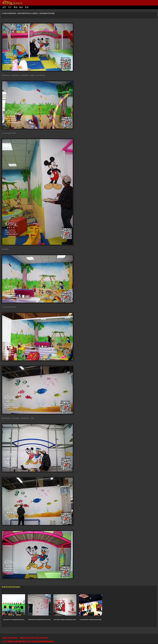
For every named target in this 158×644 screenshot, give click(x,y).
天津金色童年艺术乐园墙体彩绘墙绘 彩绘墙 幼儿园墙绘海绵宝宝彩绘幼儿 (14, 620)
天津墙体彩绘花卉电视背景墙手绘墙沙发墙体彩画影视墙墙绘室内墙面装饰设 (39, 620)
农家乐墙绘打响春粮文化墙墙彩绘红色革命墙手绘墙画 (65, 620)
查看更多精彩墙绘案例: (11, 587)
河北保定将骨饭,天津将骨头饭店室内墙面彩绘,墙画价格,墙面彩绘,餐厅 (91, 620)
